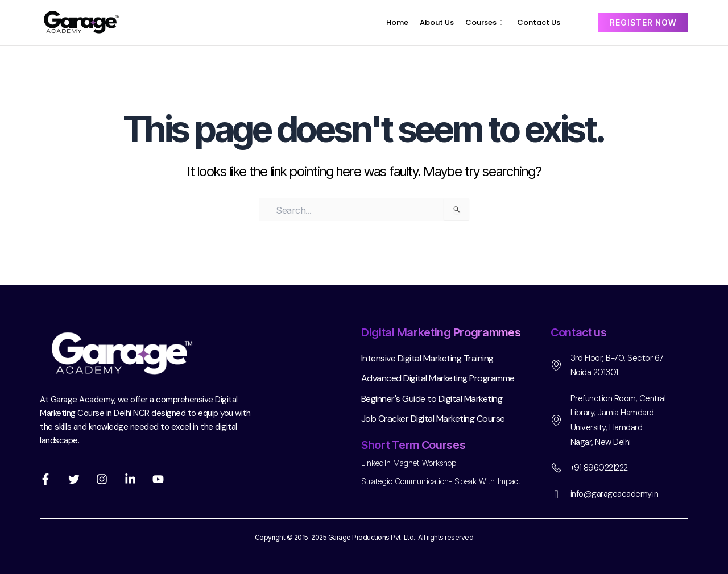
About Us (437, 22)
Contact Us (539, 22)
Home (397, 22)
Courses (484, 22)
